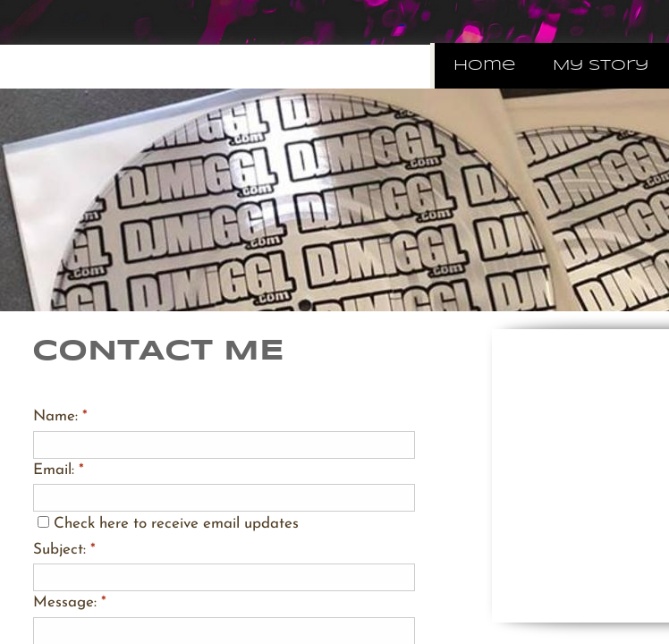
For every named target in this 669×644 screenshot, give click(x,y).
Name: (60, 416)
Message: (70, 602)
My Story (601, 66)
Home (484, 66)
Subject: (64, 550)
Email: (59, 470)
